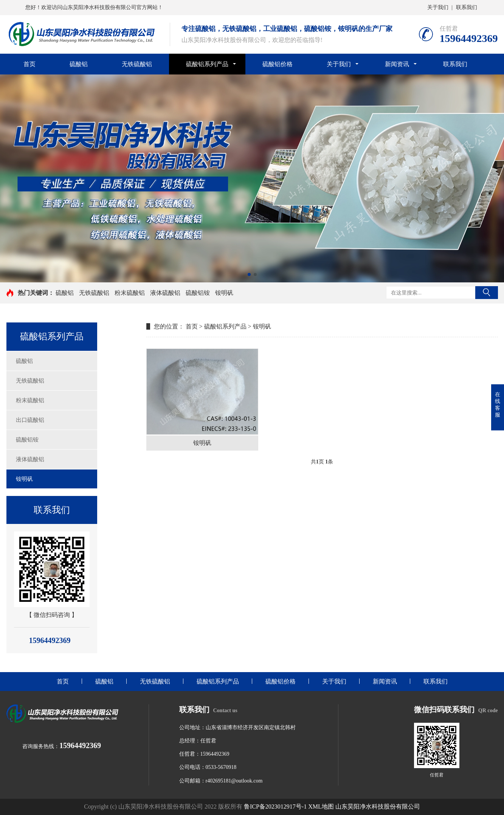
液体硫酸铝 (165, 293)
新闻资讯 (397, 64)
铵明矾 (224, 293)
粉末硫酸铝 (130, 293)
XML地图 (321, 806)
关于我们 (438, 7)
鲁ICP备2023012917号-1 (275, 806)
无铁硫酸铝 (137, 64)
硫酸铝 (79, 64)
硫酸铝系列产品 (207, 64)
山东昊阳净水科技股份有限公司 (378, 806)
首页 (29, 64)
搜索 (487, 293)
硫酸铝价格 (278, 64)
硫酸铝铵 (198, 293)
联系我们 (467, 7)
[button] (249, 274)
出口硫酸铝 (30, 420)
